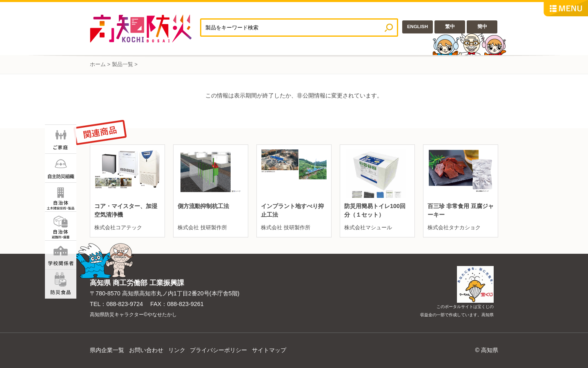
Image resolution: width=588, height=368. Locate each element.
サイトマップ (269, 350)
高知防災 (145, 29)
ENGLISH (418, 27)
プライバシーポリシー (218, 350)
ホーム (98, 64)
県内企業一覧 (107, 350)
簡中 (482, 27)
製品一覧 (122, 64)
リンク (177, 350)
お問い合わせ (146, 350)
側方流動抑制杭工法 (203, 206)
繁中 (450, 27)
